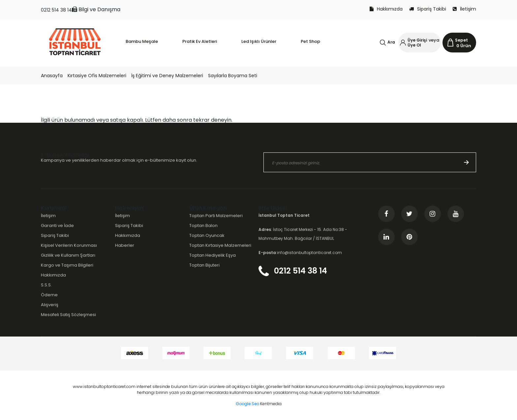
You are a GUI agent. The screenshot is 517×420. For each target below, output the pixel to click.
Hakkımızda (386, 9)
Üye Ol (414, 45)
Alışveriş (50, 305)
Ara (391, 42)
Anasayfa (52, 76)
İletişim (464, 9)
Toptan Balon (203, 226)
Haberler (125, 245)
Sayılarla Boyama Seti (233, 76)
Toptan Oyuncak (207, 235)
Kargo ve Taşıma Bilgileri (67, 265)
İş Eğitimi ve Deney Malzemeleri (167, 76)
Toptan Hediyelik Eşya (213, 255)
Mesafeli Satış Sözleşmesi (68, 315)
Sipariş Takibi (428, 9)
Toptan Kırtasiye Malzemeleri (220, 245)
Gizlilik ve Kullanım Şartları (68, 255)
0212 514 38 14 (56, 10)
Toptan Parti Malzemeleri (216, 216)
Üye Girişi (417, 40)
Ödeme (49, 295)
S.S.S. (46, 285)
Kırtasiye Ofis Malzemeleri (97, 76)
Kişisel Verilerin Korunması (69, 245)
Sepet (461, 40)
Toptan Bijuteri (204, 265)
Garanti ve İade (57, 226)
